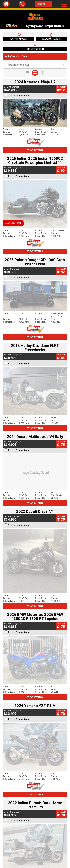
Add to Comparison (18, 96)
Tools (43, 4)
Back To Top (35, 773)
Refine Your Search (18, 56)
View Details (35, 150)
